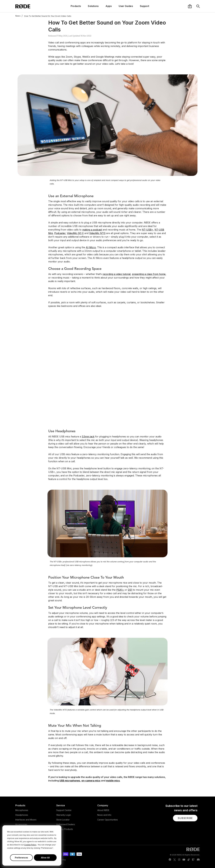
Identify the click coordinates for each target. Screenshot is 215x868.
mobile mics (113, 781)
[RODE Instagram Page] (179, 860)
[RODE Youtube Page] (184, 860)
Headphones (22, 815)
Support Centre (64, 810)
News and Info (104, 815)
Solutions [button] (93, 6)
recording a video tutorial (116, 274)
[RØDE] (31, 6)
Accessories (21, 824)
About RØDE (103, 810)
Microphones (22, 810)
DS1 (130, 590)
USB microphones (70, 781)
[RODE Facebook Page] (170, 860)
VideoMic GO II (75, 233)
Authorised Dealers (66, 824)
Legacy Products (65, 829)
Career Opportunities (108, 820)
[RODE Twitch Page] (193, 860)
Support (145, 6)
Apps (109, 6)
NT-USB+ (147, 230)
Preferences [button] (21, 858)
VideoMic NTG (97, 233)
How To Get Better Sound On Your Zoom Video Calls (46, 16)
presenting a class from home (149, 274)
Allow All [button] (45, 858)
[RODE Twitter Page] (175, 860)
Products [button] (76, 6)
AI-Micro (91, 247)
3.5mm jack (88, 437)
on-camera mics (91, 781)
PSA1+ (120, 590)
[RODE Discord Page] (198, 860)
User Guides (126, 6)
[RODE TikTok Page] (189, 860)
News (18, 16)
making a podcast (92, 230)
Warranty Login (64, 815)
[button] (190, 6)
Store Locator (63, 820)
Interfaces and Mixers (26, 820)
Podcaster (60, 233)
